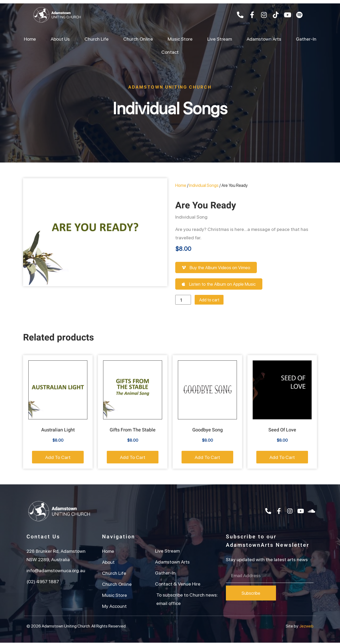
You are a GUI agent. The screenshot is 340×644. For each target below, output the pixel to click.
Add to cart (212, 301)
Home (30, 39)
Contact (170, 52)
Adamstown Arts (264, 39)
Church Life (97, 39)
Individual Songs (170, 107)
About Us (60, 39)
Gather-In (306, 39)
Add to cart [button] (58, 458)
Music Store (180, 39)
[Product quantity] (184, 301)
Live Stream (220, 39)
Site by (292, 627)
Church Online (138, 39)
